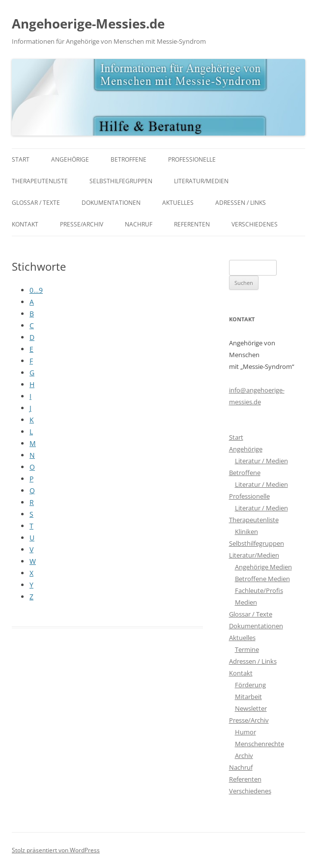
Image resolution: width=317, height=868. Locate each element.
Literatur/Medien (201, 181)
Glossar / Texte (36, 203)
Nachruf (139, 224)
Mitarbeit (248, 697)
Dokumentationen (111, 203)
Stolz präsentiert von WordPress (56, 850)
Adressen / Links (241, 203)
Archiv (244, 756)
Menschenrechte (259, 744)
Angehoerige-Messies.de (88, 24)
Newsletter (251, 708)
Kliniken (246, 532)
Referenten (192, 224)
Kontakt (25, 224)
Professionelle (192, 159)
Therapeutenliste (40, 181)
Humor (245, 732)
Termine (247, 649)
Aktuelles (178, 203)
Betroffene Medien (262, 579)
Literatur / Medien (261, 461)
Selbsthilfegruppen (121, 181)
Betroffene (129, 159)
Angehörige (70, 159)
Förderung (250, 685)
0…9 (36, 290)
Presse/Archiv (82, 224)
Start (21, 159)
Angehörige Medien (263, 567)
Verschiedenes (255, 224)
